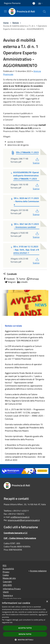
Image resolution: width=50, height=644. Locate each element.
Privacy (6, 572)
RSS (5, 565)
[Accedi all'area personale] (34, 3)
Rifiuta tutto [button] (25, 634)
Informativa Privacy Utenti (12, 590)
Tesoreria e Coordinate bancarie (12, 597)
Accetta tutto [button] (25, 628)
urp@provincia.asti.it (20, 517)
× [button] (47, 602)
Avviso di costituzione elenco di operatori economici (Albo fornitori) (23, 366)
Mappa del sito (9, 578)
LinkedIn (22, 282)
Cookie (6, 575)
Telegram (10, 282)
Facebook (9, 279)
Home (6, 23)
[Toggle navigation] (5, 11)
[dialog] (25, 621)
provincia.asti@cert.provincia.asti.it (24, 520)
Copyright (7, 582)
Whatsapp (33, 279)
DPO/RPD (7, 585)
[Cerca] (44, 12)
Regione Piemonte (12, 3)
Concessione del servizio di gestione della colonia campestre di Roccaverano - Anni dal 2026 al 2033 (25, 457)
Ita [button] (41, 3)
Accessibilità (8, 569)
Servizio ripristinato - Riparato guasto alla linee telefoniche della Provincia (24, 438)
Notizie (16, 23)
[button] (25, 640)
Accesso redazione (38, 571)
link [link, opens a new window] (11, 622)
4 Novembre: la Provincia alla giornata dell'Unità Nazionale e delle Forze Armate (24, 447)
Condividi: (10, 274)
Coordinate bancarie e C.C (16, 533)
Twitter (21, 279)
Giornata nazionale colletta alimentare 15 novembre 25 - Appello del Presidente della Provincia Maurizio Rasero (24, 428)
